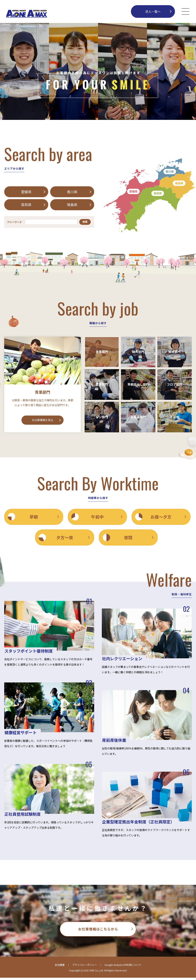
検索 (85, 223)
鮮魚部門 (175, 353)
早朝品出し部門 (138, 385)
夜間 (130, 539)
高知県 (26, 205)
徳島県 (72, 205)
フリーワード (14, 223)
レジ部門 (102, 418)
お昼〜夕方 (162, 518)
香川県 (72, 192)
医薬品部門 (138, 418)
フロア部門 (175, 385)
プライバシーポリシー (85, 967)
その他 (175, 418)
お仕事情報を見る (42, 421)
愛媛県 (26, 192)
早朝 (34, 518)
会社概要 (60, 967)
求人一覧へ (153, 11)
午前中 (98, 518)
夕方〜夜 (66, 539)
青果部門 (102, 353)
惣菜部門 (102, 385)
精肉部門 (138, 353)
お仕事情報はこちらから (98, 931)
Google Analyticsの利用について (123, 967)
